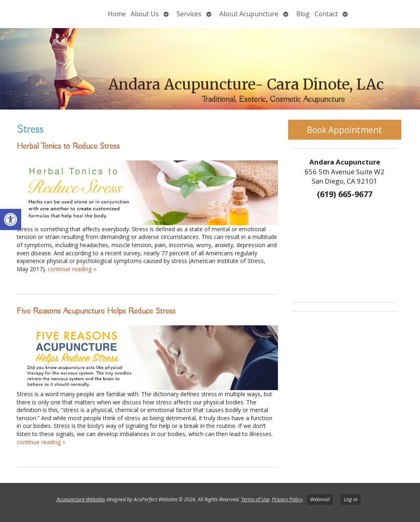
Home (117, 14)
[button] (11, 219)
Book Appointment (345, 130)
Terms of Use (255, 499)
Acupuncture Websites (81, 499)
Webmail (320, 499)
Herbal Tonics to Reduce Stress (68, 146)
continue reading (72, 269)
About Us (145, 14)
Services (189, 14)
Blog (303, 14)
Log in (351, 499)
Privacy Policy (287, 499)
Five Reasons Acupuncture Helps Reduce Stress (96, 311)
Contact (326, 14)
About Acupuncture (249, 14)
